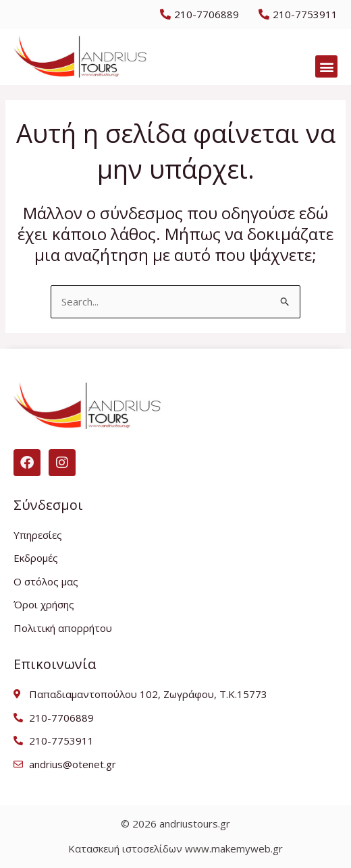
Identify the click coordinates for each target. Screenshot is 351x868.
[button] (326, 66)
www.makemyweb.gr (234, 848)
